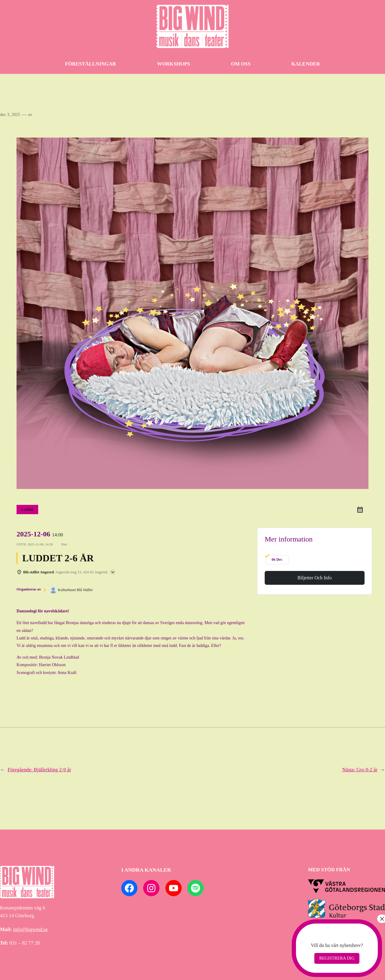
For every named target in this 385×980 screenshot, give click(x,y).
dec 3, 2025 (10, 114)
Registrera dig (337, 958)
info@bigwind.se (30, 929)
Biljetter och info (315, 578)
